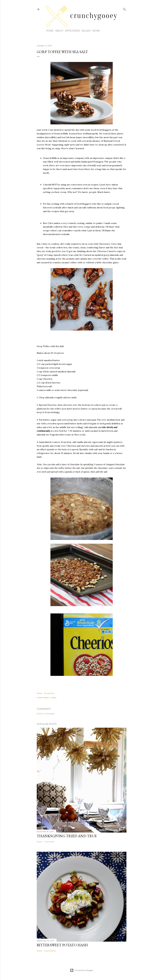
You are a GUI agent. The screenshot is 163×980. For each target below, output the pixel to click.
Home (50, 31)
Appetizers (72, 31)
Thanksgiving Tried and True (67, 836)
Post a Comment (46, 714)
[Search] (125, 9)
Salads (86, 31)
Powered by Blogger (82, 970)
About (59, 31)
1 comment (49, 842)
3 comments (50, 951)
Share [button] (39, 693)
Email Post (49, 693)
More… (97, 31)
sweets (53, 697)
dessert (46, 697)
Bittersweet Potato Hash (62, 945)
